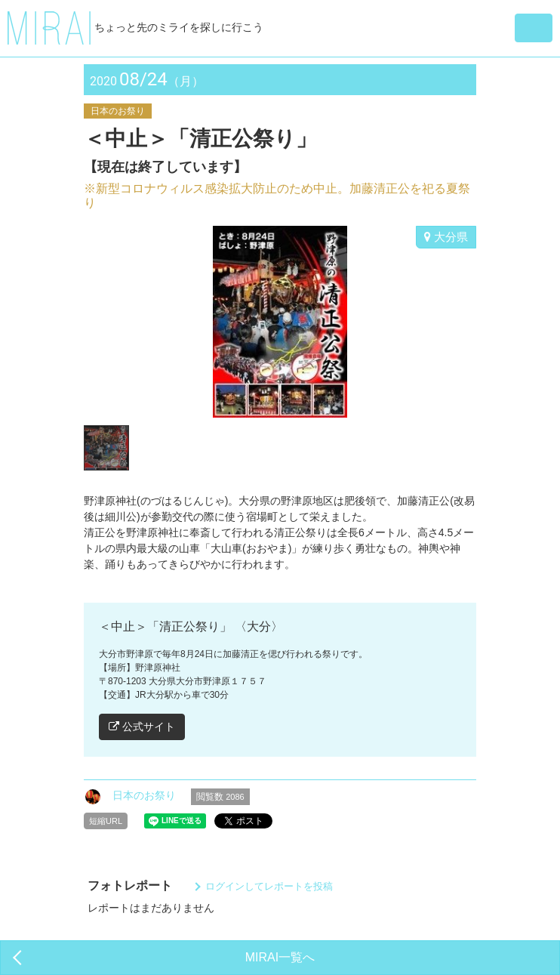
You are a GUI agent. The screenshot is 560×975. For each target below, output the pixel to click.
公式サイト (142, 727)
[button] (534, 28)
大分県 (446, 237)
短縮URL (106, 821)
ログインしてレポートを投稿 (269, 886)
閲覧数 (220, 797)
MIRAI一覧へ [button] (280, 957)
